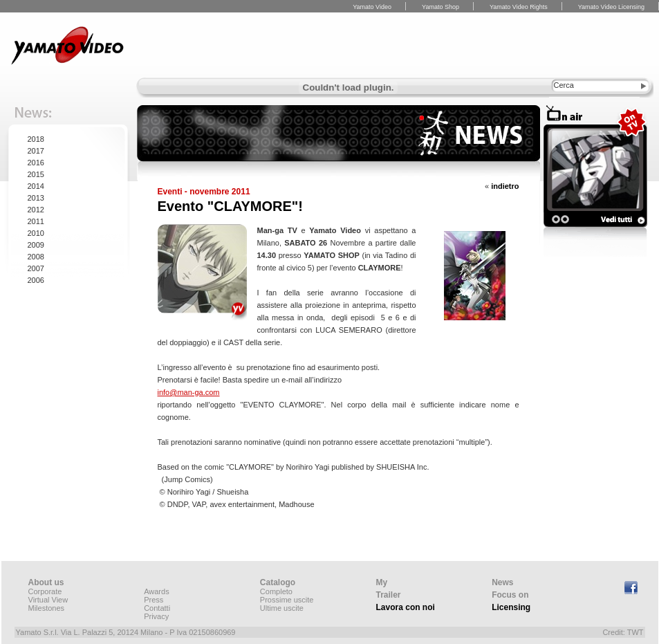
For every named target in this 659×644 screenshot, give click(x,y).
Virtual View (48, 600)
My (382, 582)
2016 (36, 163)
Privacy (156, 616)
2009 (36, 245)
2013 (36, 198)
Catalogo (278, 582)
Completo (276, 591)
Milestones (47, 608)
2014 (36, 186)
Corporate (45, 591)
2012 (36, 210)
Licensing (511, 607)
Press (154, 600)
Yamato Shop (440, 7)
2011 (36, 221)
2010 (36, 233)
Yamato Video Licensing (611, 7)
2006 (36, 280)
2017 (36, 151)
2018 (36, 139)
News (502, 582)
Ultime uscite (282, 608)
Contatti (157, 608)
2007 (36, 268)
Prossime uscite (287, 600)
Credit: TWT (623, 632)
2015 (36, 174)
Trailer (389, 595)
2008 (36, 257)
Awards (156, 591)
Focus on (510, 595)
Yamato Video (372, 7)
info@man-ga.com (189, 392)
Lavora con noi (406, 607)
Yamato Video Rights (519, 7)
